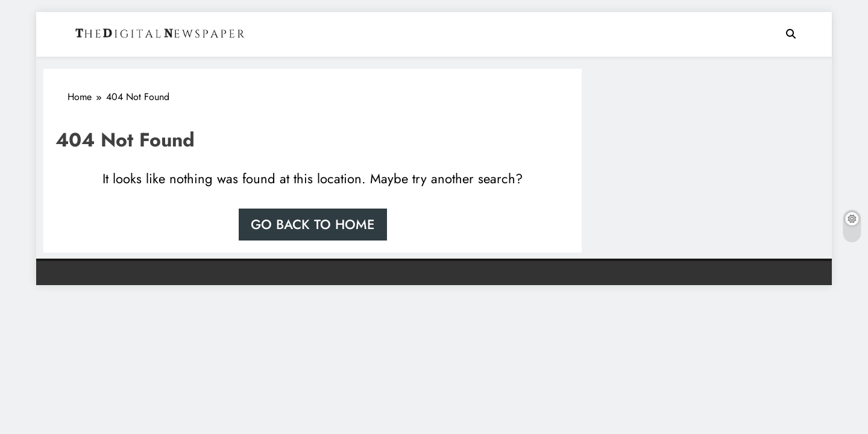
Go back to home (313, 224)
